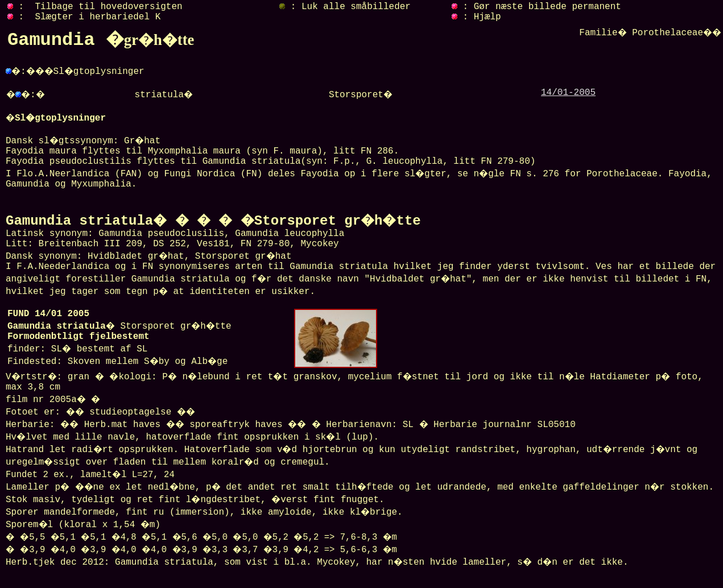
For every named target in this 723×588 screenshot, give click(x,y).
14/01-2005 (568, 93)
